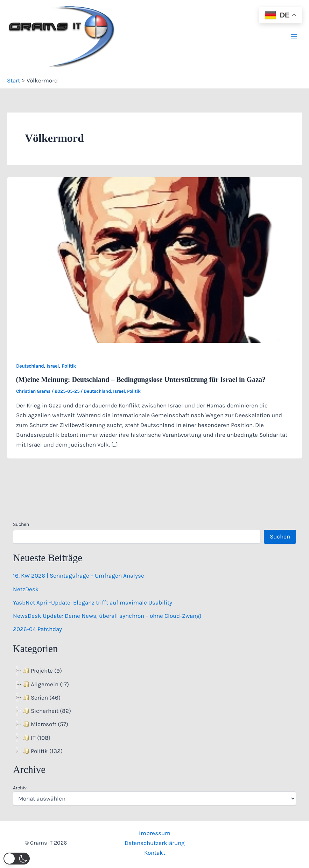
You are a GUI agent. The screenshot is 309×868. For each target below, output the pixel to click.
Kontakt (155, 853)
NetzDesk (26, 589)
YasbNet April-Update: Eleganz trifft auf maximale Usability (93, 602)
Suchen (21, 524)
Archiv (20, 788)
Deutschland (30, 366)
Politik (69, 366)
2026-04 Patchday (37, 629)
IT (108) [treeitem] (36, 738)
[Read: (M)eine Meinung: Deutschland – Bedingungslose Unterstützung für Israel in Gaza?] (154, 259)
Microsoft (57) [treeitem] (45, 724)
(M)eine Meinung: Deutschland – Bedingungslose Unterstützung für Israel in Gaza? (141, 379)
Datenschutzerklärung (155, 843)
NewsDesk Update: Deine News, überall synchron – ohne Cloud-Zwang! (107, 616)
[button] (17, 859)
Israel (53, 366)
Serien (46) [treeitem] (41, 697)
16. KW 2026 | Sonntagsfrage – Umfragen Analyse (79, 576)
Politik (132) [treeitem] (42, 751)
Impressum (155, 833)
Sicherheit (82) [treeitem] (46, 711)
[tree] (154, 711)
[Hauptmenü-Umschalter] (294, 36)
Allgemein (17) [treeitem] (45, 684)
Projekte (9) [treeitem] (42, 671)
